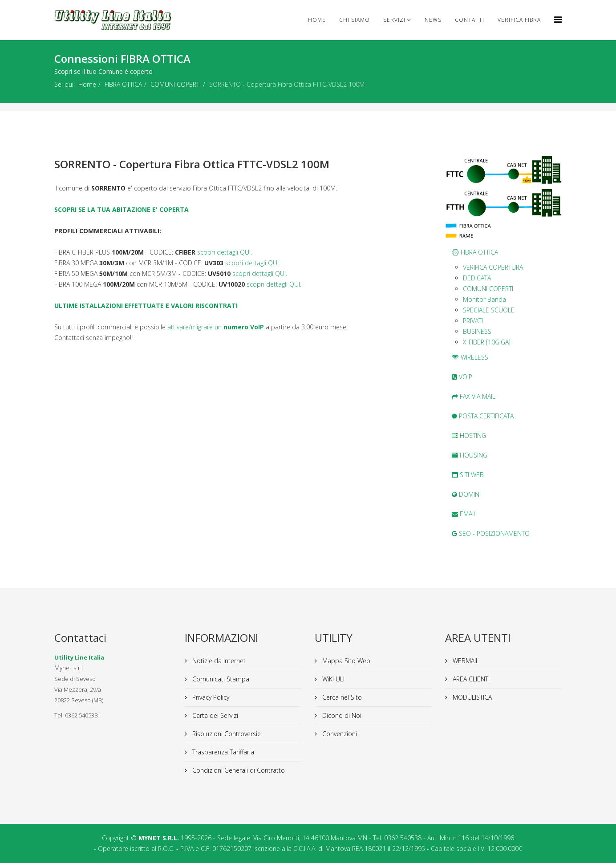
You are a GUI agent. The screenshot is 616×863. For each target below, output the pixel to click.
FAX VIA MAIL (474, 396)
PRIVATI (473, 321)
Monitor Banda (484, 299)
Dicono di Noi (341, 715)
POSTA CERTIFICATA (483, 416)
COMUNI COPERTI (176, 84)
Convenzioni (339, 734)
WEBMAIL (465, 661)
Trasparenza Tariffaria (222, 752)
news (433, 20)
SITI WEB (468, 475)
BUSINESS (477, 331)
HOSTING (469, 436)
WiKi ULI (332, 679)
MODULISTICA (471, 697)
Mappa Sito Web (345, 661)
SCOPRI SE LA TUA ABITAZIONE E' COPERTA (122, 209)
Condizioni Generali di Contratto (238, 770)
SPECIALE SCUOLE (489, 310)
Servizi (394, 20)
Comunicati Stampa (220, 679)
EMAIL (464, 514)
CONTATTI (470, 20)
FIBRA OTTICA (123, 84)
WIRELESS (470, 357)
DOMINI (466, 494)
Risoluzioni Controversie (226, 734)
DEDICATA (477, 278)
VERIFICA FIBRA (519, 20)
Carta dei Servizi (214, 715)
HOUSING (470, 455)
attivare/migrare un (216, 327)
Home (317, 20)
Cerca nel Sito (341, 697)
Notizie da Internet (218, 661)
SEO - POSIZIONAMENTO (491, 533)
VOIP (462, 377)
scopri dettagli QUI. (225, 252)
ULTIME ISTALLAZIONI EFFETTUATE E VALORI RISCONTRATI (146, 306)
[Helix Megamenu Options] (558, 19)
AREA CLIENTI (470, 679)
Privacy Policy (210, 697)
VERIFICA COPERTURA (493, 267)
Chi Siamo (355, 20)
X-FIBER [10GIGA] (487, 342)
